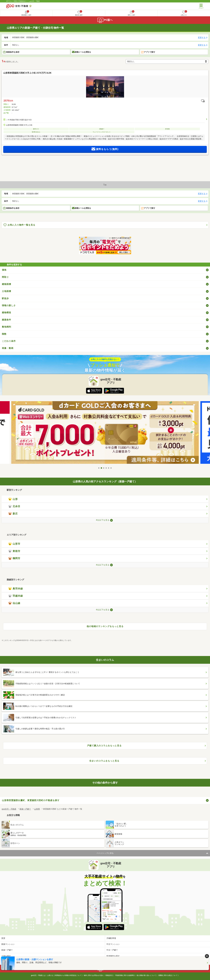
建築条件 (7, 320)
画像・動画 (8, 348)
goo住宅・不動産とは (38, 975)
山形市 (14, 544)
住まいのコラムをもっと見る (104, 761)
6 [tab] (111, 468)
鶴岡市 (14, 558)
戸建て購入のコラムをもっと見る (104, 746)
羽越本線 (16, 596)
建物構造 (7, 313)
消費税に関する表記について (168, 975)
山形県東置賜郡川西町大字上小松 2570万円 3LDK (27, 73)
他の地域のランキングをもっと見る (105, 626)
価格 (4, 270)
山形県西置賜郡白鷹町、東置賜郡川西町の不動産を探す (31, 800)
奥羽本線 (16, 589)
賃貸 (3, 938)
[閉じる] (207, 956)
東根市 (14, 551)
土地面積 (7, 291)
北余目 (14, 506)
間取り (5, 277)
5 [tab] (109, 468)
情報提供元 (109, 975)
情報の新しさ (9, 305)
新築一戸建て (7, 950)
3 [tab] (104, 468)
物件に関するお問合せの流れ (93, 975)
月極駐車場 (111, 938)
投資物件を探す (113, 956)
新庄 (13, 514)
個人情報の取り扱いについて (146, 975)
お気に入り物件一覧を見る (19, 225)
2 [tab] (101, 468)
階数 (4, 334)
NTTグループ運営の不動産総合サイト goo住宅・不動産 (23, 1)
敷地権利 (7, 327)
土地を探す (6, 956)
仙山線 (14, 603)
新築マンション (8, 944)
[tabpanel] (105, 433)
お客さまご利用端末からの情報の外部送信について (64, 975)
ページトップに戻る (105, 853)
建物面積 (7, 284)
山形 (13, 499)
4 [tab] (106, 468)
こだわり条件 (9, 341)
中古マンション (113, 944)
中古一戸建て (112, 950)
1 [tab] (99, 468)
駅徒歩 (5, 298)
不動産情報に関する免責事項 (125, 975)
